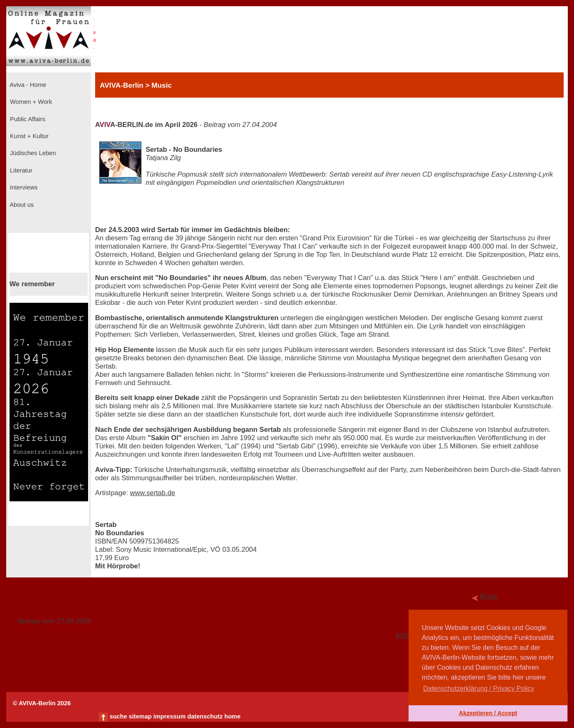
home (232, 716)
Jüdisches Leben (32, 153)
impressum (170, 716)
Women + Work (30, 102)
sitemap (140, 716)
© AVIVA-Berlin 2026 (42, 703)
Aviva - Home (27, 85)
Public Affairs (27, 119)
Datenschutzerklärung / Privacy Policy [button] (479, 688)
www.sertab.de (152, 493)
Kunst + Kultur (28, 136)
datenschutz (205, 716)
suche (118, 716)
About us (21, 205)
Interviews (23, 187)
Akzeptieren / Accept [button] (488, 713)
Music (489, 596)
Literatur (20, 170)
